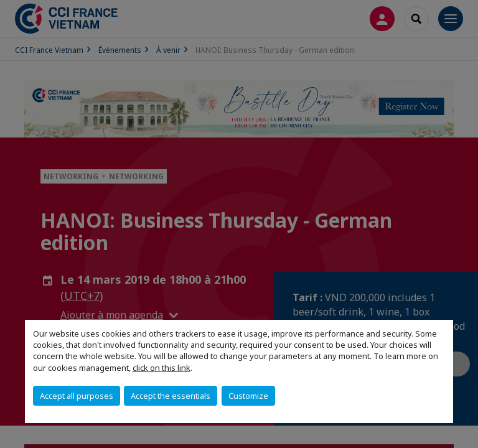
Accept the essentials (171, 396)
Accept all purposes (77, 396)
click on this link (162, 368)
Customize (248, 396)
